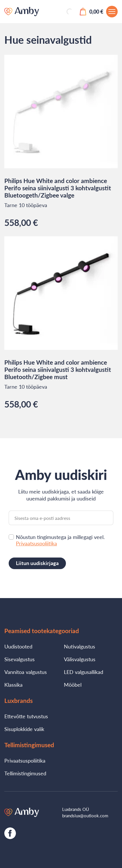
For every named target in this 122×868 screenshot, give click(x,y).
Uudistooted (18, 646)
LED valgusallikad (84, 672)
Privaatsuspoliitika (36, 543)
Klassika (13, 685)
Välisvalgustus (80, 659)
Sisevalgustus (20, 659)
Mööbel (73, 685)
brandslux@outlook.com (85, 816)
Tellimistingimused (25, 773)
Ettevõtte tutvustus (26, 716)
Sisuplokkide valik (24, 729)
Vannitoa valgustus (26, 672)
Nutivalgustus (80, 646)
